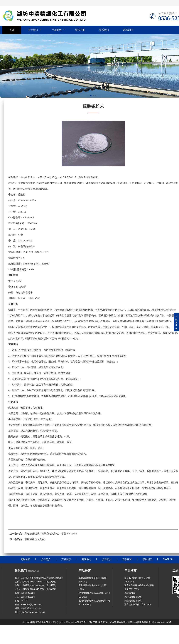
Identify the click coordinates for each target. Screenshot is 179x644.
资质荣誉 (127, 559)
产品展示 (57, 30)
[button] (91, 95)
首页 (12, 30)
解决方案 (80, 30)
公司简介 (46, 559)
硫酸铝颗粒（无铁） (134, 597)
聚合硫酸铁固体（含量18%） (138, 604)
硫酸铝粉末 (130, 593)
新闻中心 (86, 559)
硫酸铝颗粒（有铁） (134, 601)
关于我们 (33, 30)
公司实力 (107, 559)
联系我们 (104, 30)
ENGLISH (128, 30)
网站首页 (25, 559)
